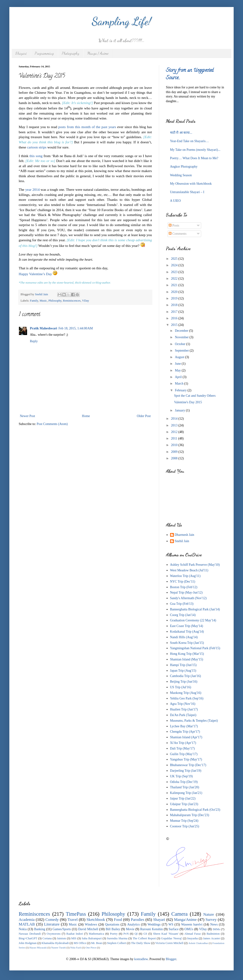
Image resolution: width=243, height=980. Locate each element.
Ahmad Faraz (193, 934)
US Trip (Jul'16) (181, 687)
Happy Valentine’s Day (35, 274)
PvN (126, 934)
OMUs (189, 929)
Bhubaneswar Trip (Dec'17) (188, 765)
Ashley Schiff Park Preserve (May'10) (195, 565)
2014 (175, 419)
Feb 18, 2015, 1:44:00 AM (76, 328)
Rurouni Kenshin (152, 929)
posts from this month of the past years (87, 127)
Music (43, 301)
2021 (175, 285)
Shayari (21, 53)
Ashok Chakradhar (198, 943)
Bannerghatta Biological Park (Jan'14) (195, 609)
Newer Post (27, 416)
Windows (91, 924)
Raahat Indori (75, 934)
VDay (86, 301)
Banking (40, 929)
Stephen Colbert (117, 943)
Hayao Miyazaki (38, 948)
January (180, 410)
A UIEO (175, 201)
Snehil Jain (182, 541)
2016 (175, 318)
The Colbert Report (144, 938)
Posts (174, 225)
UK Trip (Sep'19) (181, 776)
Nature (209, 914)
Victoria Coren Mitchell (169, 943)
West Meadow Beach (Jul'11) (189, 570)
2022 (175, 279)
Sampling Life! (122, 21)
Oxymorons (54, 934)
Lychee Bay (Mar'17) (184, 726)
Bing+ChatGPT (28, 938)
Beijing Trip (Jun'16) (184, 682)
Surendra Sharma (117, 938)
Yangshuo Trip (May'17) (186, 759)
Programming (44, 53)
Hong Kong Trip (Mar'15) (187, 654)
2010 (175, 445)
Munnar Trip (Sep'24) (184, 821)
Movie (130, 929)
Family (34, 301)
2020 (175, 292)
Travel (73, 920)
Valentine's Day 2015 (188, 402)
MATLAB (27, 924)
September (182, 351)
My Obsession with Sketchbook (191, 184)
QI (136, 934)
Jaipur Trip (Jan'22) (183, 798)
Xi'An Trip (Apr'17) (183, 743)
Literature (52, 924)
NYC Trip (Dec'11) (183, 582)
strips (43, 147)
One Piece (91, 948)
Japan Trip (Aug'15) (183, 671)
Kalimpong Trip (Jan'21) (186, 793)
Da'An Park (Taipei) (183, 715)
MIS (74, 938)
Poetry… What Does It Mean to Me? (194, 158)
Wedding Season (181, 175)
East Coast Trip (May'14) (187, 626)
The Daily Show (141, 943)
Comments (178, 234)
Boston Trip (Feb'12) (184, 587)
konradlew (141, 959)
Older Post (144, 416)
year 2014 (32, 189)
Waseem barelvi (192, 924)
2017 (175, 312)
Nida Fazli (76, 948)
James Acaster (211, 938)
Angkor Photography (184, 167)
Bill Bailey (113, 929)
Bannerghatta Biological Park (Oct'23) (195, 810)
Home (86, 416)
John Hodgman (28, 943)
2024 (175, 265)
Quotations (112, 924)
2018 (175, 305)
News (214, 924)
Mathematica (96, 934)
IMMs (216, 929)
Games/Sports (62, 929)
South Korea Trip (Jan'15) (187, 643)
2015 (175, 325)
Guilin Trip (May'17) (184, 754)
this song (36, 156)
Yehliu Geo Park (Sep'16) (187, 698)
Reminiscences (72, 301)
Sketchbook (96, 920)
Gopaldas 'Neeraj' (172, 938)
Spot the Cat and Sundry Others (195, 396)
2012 (175, 432)
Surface (174, 929)
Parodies (138, 920)
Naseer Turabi (59, 948)
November (182, 337)
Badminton (213, 934)
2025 (175, 259)
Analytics (133, 924)
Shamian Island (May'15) (187, 659)
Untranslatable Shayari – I (187, 192)
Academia (27, 920)
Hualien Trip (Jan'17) (184, 709)
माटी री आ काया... (181, 133)
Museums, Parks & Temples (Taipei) (194, 721)
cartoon (32, 147)
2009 (175, 452)
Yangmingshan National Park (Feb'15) (195, 648)
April (179, 377)
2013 (175, 425)
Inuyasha (192, 938)
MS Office (80, 943)
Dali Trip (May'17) (182, 748)
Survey (211, 920)
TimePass (76, 914)
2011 (175, 438)
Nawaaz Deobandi (30, 934)
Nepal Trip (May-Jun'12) (186, 593)
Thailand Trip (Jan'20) (185, 787)
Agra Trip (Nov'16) (183, 704)
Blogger (171, 959)
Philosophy (55, 301)
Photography (70, 53)
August (180, 357)
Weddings (154, 924)
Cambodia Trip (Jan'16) (186, 676)
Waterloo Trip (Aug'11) (185, 576)
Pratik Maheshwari (43, 328)
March (179, 384)
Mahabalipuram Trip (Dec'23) (190, 815)
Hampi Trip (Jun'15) (183, 665)
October (180, 344)
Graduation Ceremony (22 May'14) (193, 620)
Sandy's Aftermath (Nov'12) (188, 598)
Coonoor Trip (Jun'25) (185, 826)
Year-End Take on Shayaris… (189, 141)
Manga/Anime (185, 920)
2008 (175, 458)
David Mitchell (88, 929)
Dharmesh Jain (185, 535)
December (182, 331)
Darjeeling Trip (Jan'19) (186, 771)
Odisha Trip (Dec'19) (184, 782)
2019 (175, 298)
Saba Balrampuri (92, 938)
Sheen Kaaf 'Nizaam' (166, 934)
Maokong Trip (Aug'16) (186, 693)
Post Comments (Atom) (52, 424)
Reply (34, 341)
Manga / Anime (98, 53)
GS (145, 934)
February (181, 390)
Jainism (61, 938)
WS (171, 924)
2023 (175, 272)
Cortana (47, 938)
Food (118, 920)
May (178, 370)
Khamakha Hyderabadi (55, 943)
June (178, 364)
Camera (179, 914)
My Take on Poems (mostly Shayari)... (195, 150)
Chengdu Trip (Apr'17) (185, 732)
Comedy (52, 920)
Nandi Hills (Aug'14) (184, 637)
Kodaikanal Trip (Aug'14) (187, 632)
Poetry (114, 934)
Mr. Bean (97, 943)
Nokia (23, 929)
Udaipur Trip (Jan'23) (184, 804)
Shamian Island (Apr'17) (186, 737)
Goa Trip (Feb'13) (182, 604)
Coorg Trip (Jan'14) (183, 615)
